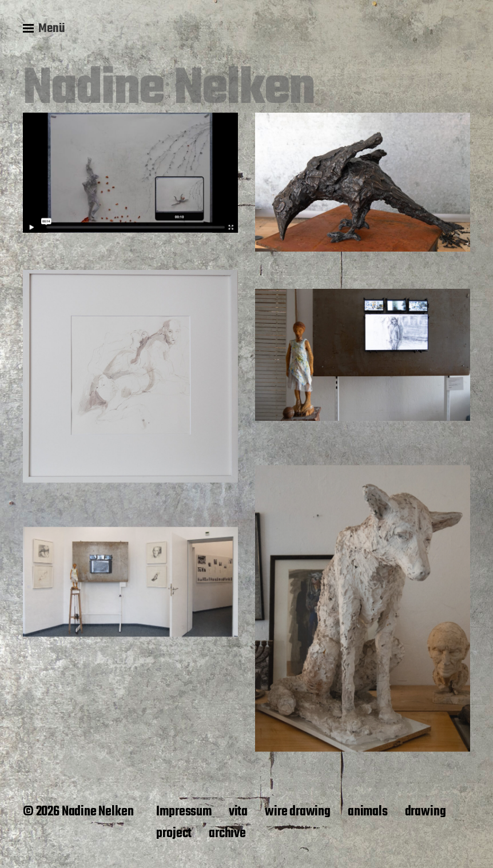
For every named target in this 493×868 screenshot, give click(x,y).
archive (227, 834)
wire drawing (298, 812)
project (174, 834)
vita (238, 812)
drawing (426, 812)
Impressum (184, 812)
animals (368, 812)
